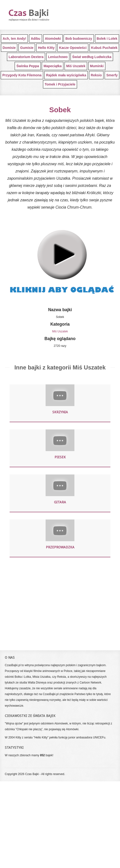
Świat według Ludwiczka (92, 57)
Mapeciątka (52, 66)
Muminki (97, 66)
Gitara (60, 502)
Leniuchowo (58, 57)
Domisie (9, 48)
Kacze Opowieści (73, 48)
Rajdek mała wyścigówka (66, 75)
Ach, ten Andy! (14, 39)
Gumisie (27, 48)
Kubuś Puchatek (104, 48)
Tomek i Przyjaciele (60, 84)
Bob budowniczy (79, 39)
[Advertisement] (60, 603)
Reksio (96, 75)
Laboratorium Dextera (26, 57)
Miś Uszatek (76, 66)
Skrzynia (60, 412)
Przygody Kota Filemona (22, 75)
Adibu (36, 39)
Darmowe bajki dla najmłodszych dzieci (37, 15)
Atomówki (53, 39)
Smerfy (112, 75)
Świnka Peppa (28, 66)
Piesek (60, 457)
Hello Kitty (46, 48)
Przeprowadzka (60, 547)
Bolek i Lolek (107, 39)
